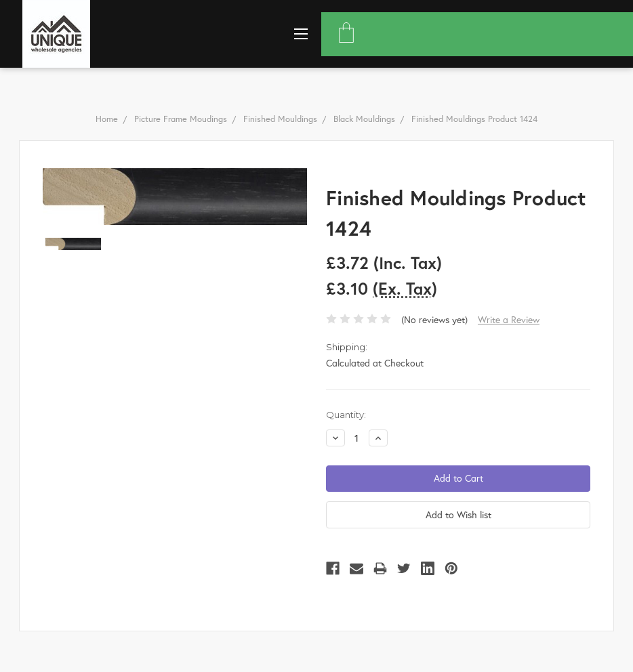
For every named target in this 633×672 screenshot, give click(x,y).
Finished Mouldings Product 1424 (474, 119)
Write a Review (509, 319)
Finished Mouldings (280, 119)
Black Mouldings (364, 119)
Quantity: (346, 415)
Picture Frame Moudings (181, 119)
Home (107, 119)
